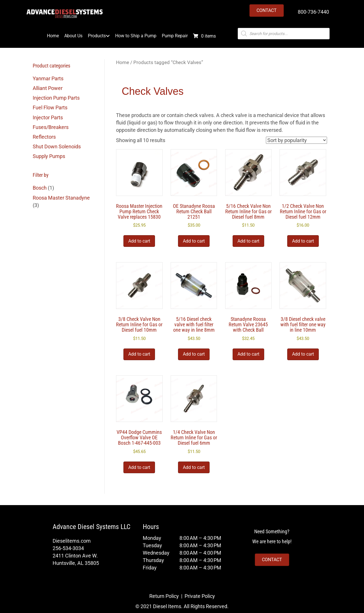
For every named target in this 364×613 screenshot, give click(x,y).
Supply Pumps (49, 156)
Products (97, 36)
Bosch (40, 188)
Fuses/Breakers (51, 127)
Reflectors (44, 137)
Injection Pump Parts (56, 98)
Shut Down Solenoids (57, 146)
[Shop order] (296, 140)
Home (53, 36)
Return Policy (164, 596)
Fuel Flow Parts (50, 107)
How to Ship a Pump (136, 36)
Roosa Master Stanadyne (61, 198)
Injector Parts (48, 117)
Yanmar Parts (48, 78)
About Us (73, 36)
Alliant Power (48, 88)
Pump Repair (175, 36)
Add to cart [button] (139, 241)
